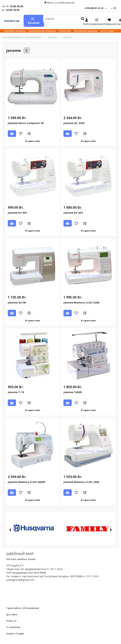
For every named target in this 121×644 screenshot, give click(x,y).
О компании (13, 627)
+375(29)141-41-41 (94, 8)
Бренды (52, 37)
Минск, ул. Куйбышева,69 (59, 3)
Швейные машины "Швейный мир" (22, 37)
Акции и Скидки (15, 633)
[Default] (60, 19)
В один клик (33, 141)
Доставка (12, 614)
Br (115, 8)
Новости (11, 621)
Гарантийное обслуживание (23, 608)
